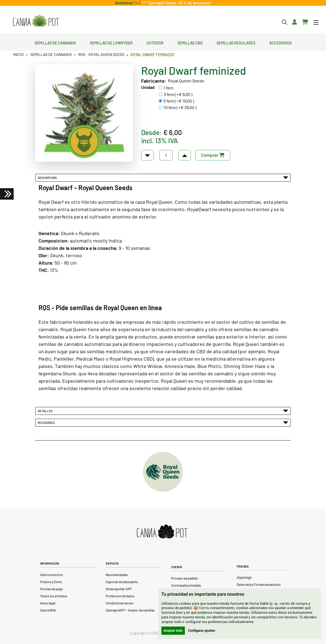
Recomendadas (117, 575)
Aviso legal (48, 603)
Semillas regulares (236, 42)
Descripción (163, 178)
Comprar (213, 155)
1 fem (168, 88)
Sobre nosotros (51, 575)
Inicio (18, 54)
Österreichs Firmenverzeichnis (259, 585)
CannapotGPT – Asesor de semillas (130, 610)
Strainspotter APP (119, 589)
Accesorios (280, 42)
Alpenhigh (244, 577)
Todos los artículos (54, 596)
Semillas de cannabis (55, 42)
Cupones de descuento (122, 582)
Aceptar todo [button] (173, 631)
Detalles (163, 411)
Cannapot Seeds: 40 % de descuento (179, 3)
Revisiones (163, 423)
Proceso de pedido (185, 578)
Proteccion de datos (120, 596)
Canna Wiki (48, 610)
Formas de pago (52, 589)
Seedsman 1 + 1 (128, 3)
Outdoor (155, 42)
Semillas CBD (190, 42)
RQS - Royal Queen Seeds (101, 54)
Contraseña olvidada (186, 585)
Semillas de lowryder (111, 42)
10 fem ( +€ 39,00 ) (180, 107)
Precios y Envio (51, 582)
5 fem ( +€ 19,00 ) (179, 101)
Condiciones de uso (120, 603)
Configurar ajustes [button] (202, 631)
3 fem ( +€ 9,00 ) (178, 94)
